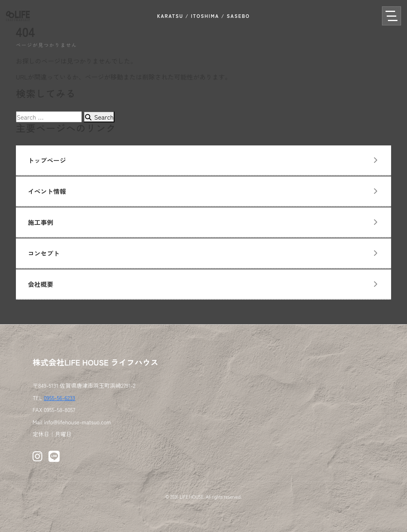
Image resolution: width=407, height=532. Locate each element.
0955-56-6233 (59, 398)
